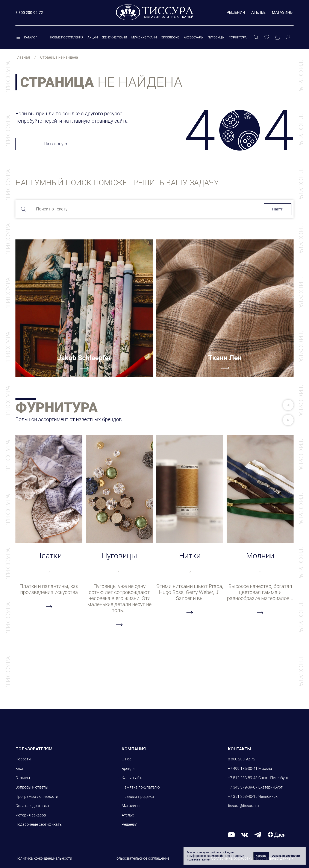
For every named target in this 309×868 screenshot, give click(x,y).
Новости (23, 759)
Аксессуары (194, 37)
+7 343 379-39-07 (243, 787)
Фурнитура (238, 37)
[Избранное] (267, 37)
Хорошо (261, 856)
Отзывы (23, 778)
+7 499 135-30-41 (243, 768)
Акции (93, 37)
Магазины (283, 12)
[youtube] (231, 835)
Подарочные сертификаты (39, 824)
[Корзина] (277, 37)
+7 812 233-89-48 (243, 778)
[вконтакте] (245, 835)
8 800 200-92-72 (242, 759)
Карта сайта (133, 778)
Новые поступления (67, 37)
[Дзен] (277, 835)
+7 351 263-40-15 (243, 796)
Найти (278, 209)
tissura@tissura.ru (243, 806)
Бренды (129, 768)
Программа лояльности (37, 796)
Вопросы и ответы (32, 787)
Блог (20, 768)
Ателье (258, 12)
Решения (236, 12)
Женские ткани (115, 37)
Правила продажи (138, 796)
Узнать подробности (286, 856)
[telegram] (258, 835)
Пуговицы (216, 37)
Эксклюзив (170, 37)
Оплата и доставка (32, 806)
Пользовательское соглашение (142, 858)
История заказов (31, 815)
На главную (55, 144)
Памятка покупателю (141, 787)
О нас (126, 759)
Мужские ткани (144, 37)
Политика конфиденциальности (44, 858)
